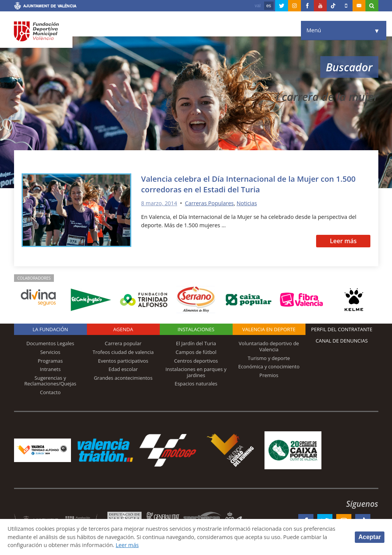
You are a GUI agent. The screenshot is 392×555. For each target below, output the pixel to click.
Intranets (50, 369)
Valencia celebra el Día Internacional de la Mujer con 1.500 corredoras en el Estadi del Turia (248, 184)
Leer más (343, 241)
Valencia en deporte (269, 329)
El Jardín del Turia (196, 343)
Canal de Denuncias (342, 341)
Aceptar (370, 537)
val (257, 6)
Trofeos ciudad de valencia (123, 352)
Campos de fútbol (196, 352)
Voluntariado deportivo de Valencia (269, 346)
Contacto (50, 392)
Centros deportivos (196, 361)
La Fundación (50, 329)
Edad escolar (123, 369)
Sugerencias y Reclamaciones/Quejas (50, 381)
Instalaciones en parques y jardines (196, 372)
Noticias (247, 203)
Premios (269, 375)
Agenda (123, 329)
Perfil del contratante (342, 329)
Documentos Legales (50, 343)
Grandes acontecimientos (123, 378)
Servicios (50, 352)
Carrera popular (123, 343)
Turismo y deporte (269, 358)
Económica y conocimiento (269, 366)
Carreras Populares (209, 203)
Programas (50, 361)
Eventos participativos (123, 361)
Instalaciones (196, 329)
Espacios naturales (196, 384)
